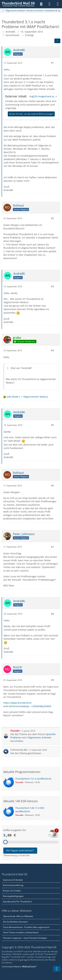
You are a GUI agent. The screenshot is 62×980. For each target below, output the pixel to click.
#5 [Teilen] (52, 425)
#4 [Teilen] (52, 350)
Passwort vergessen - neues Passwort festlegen (25, 938)
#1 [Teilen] (52, 63)
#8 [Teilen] (52, 614)
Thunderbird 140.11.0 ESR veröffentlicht (30, 810)
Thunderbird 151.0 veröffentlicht (33, 779)
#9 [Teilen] (52, 680)
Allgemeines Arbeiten (40, 737)
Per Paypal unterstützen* (20, 850)
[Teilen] (57, 41)
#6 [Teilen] (52, 485)
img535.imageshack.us (42, 96)
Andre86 (10, 32)
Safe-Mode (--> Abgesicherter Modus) (27, 397)
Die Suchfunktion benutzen (15, 922)
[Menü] (58, 4)
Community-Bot (19, 750)
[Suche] (41, 4)
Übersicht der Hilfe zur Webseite (18, 916)
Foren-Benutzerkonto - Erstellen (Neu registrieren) (26, 927)
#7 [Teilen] (52, 547)
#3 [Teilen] (52, 286)
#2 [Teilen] (52, 218)
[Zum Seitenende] (57, 969)
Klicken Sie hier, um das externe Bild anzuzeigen (31, 114)
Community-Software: (19, 967)
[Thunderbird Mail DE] (18, 4)
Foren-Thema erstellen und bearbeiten (21, 932)
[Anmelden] (49, 4)
